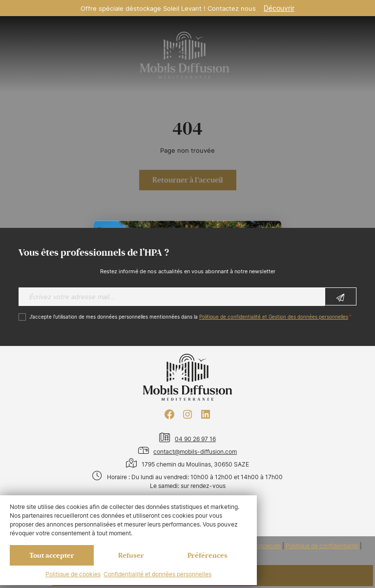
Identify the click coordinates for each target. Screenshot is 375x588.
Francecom (265, 546)
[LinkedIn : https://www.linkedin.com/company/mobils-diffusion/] (206, 414)
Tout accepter (52, 555)
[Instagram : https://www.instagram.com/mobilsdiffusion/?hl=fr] (187, 414)
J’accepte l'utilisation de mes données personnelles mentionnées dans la (189, 317)
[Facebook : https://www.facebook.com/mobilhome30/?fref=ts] (169, 414)
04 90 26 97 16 (195, 439)
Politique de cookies (73, 574)
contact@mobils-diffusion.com (195, 452)
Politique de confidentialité (322, 546)
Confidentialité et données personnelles (157, 574)
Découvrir (279, 8)
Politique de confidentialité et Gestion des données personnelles (274, 317)
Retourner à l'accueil (188, 180)
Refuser (131, 555)
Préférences (208, 555)
